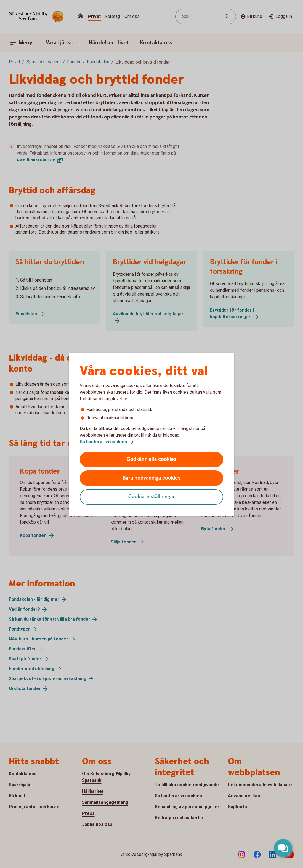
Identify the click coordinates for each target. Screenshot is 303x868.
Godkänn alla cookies (151, 459)
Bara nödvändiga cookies (151, 478)
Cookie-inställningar (152, 497)
